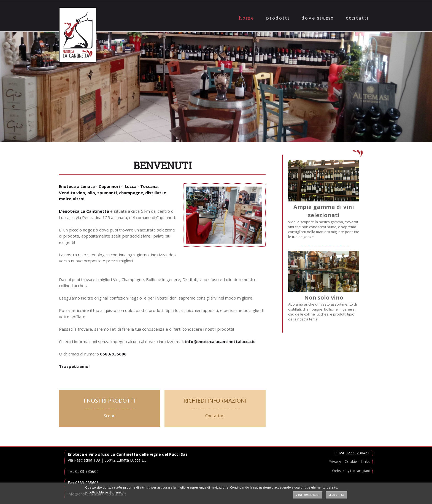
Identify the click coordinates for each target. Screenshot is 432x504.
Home (246, 18)
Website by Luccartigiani (351, 471)
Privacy (335, 461)
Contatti (357, 18)
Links (365, 461)
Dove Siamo (318, 18)
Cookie (351, 461)
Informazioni (308, 495)
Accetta (336, 495)
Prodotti (278, 18)
